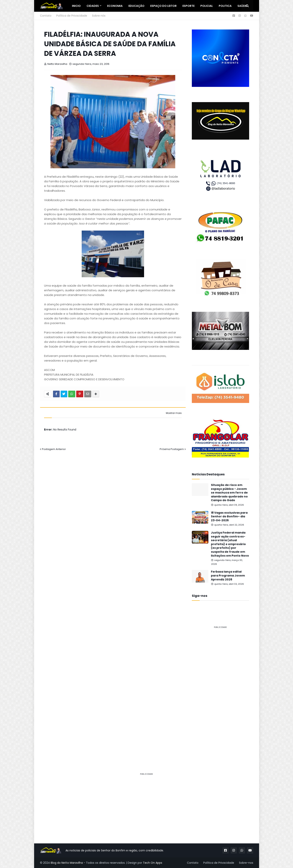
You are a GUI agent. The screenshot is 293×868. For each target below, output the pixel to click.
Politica (225, 6)
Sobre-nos (246, 863)
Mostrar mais (174, 413)
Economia (115, 6)
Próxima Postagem (172, 449)
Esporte (189, 6)
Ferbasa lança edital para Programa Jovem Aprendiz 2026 (228, 576)
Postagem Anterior (54, 449)
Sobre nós (99, 16)
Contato (46, 16)
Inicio (76, 6)
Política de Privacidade (72, 16)
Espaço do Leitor (163, 6)
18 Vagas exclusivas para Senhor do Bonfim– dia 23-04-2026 (229, 517)
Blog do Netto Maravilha (67, 863)
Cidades (93, 6)
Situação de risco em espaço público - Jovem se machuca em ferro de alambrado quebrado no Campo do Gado (229, 493)
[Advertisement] (220, 691)
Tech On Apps (153, 863)
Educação (136, 6)
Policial (207, 6)
